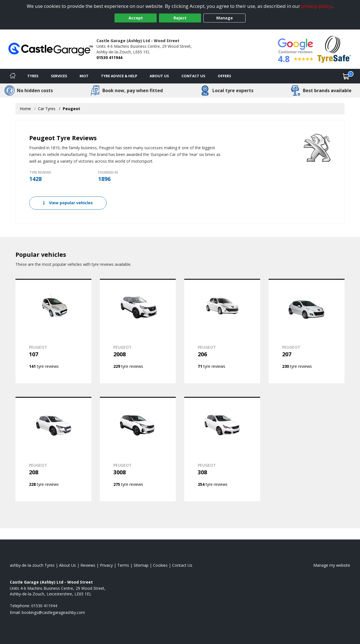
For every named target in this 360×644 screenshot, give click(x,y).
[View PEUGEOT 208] (53, 449)
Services (59, 76)
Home (25, 109)
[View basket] (346, 76)
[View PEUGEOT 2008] (138, 331)
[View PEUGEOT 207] (307, 331)
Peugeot (71, 109)
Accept (136, 18)
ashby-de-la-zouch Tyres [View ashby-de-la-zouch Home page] (32, 565)
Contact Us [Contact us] (193, 76)
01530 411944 (109, 57)
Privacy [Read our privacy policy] (106, 565)
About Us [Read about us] (67, 565)
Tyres (33, 76)
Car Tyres (47, 109)
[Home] (13, 76)
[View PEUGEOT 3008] (138, 449)
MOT (84, 76)
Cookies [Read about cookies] (160, 565)
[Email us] (53, 612)
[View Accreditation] (334, 49)
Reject (180, 18)
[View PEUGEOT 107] (53, 331)
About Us (159, 76)
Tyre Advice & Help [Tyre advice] (119, 76)
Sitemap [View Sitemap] (141, 565)
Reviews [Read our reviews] (88, 565)
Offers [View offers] (224, 76)
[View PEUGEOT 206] (222, 331)
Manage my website (332, 565)
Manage (225, 18)
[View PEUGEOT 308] (222, 449)
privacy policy (317, 6)
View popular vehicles (68, 203)
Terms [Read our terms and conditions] (123, 565)
